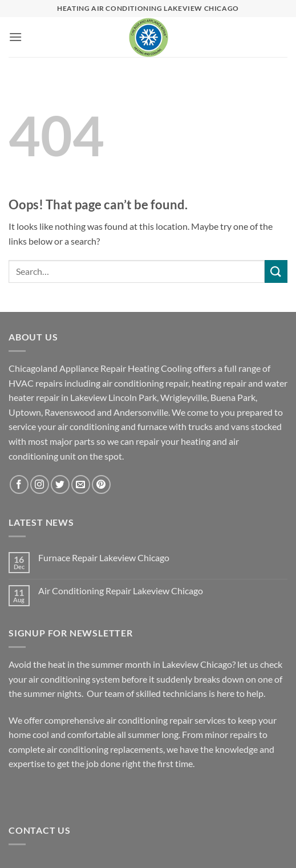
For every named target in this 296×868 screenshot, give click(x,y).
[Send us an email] (81, 484)
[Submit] (276, 271)
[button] (15, 37)
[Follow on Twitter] (60, 484)
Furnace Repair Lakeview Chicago (104, 557)
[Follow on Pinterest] (101, 484)
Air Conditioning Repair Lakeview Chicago (121, 591)
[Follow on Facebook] (19, 484)
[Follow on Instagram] (40, 484)
